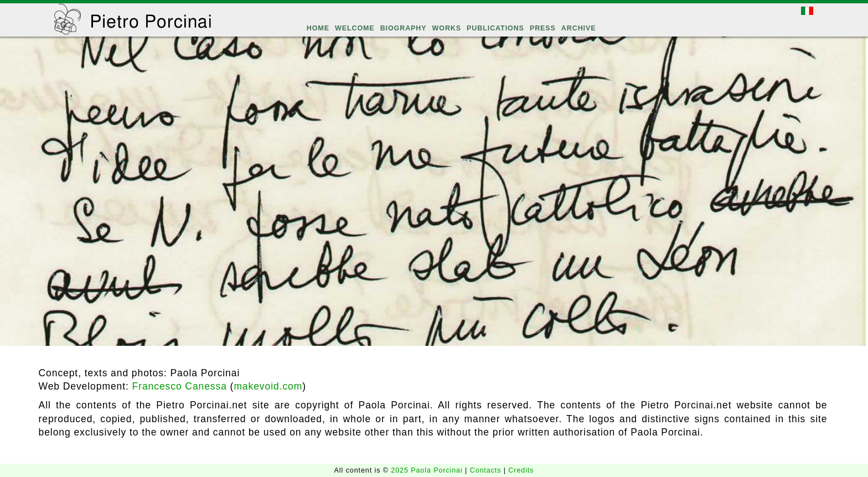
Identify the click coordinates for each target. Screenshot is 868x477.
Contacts (487, 470)
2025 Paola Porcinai (428, 470)
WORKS (447, 28)
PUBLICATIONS (495, 28)
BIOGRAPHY (404, 28)
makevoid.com (268, 386)
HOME (318, 28)
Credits (521, 470)
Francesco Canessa (180, 386)
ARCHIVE (579, 28)
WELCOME (355, 28)
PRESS (543, 28)
